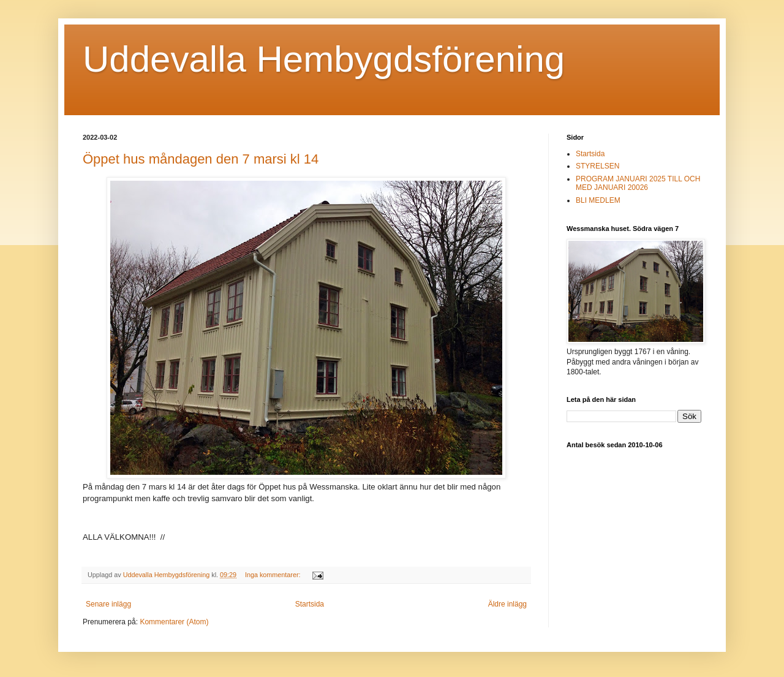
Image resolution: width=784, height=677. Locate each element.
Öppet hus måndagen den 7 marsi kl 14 (201, 159)
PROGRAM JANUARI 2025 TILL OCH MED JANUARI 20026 (638, 183)
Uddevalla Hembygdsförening (324, 59)
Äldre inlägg (507, 604)
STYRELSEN (597, 166)
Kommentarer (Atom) (174, 622)
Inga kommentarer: (274, 575)
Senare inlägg (108, 604)
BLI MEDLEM (598, 200)
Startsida (310, 604)
